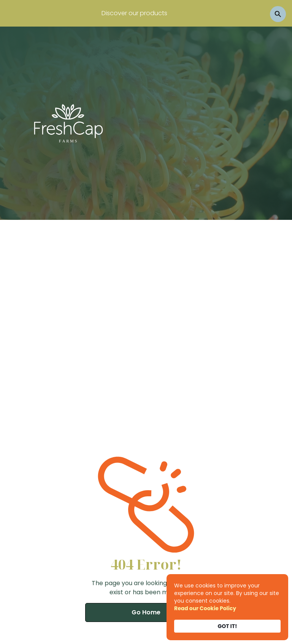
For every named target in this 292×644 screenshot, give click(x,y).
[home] (68, 123)
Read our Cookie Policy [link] (205, 608)
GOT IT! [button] (228, 626)
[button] (251, 123)
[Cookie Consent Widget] (227, 607)
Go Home (146, 612)
